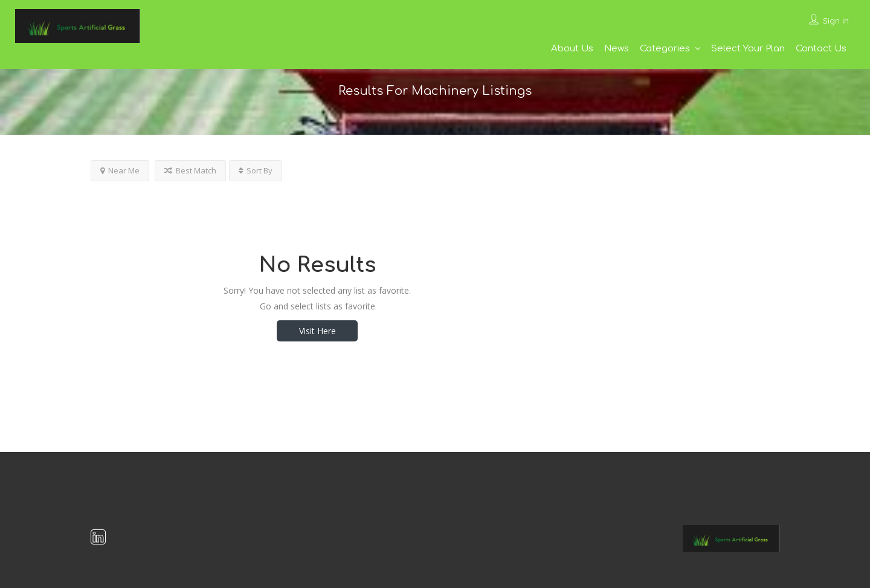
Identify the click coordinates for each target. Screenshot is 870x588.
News (617, 49)
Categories (665, 49)
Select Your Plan (748, 49)
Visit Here (317, 331)
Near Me (120, 170)
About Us (572, 49)
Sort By (256, 170)
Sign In (836, 21)
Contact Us (821, 49)
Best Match (190, 170)
